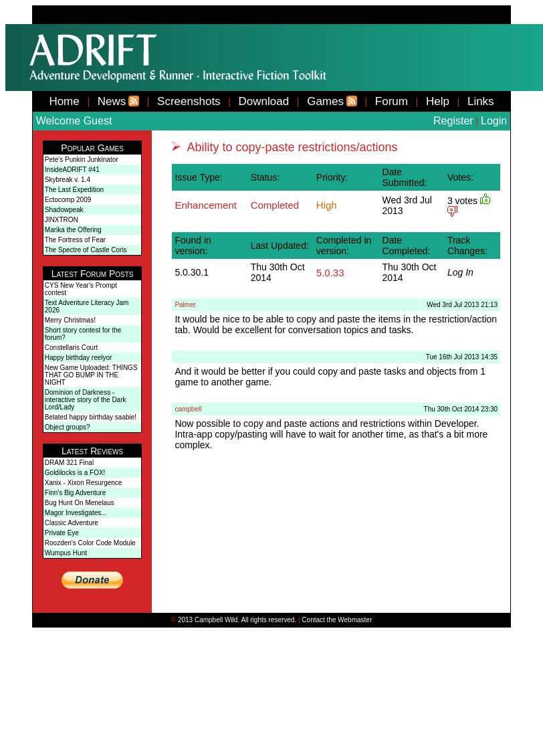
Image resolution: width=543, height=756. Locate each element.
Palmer (185, 305)
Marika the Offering (73, 230)
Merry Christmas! (70, 320)
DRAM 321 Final (69, 463)
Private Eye (62, 533)
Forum (392, 101)
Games (325, 101)
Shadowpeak (64, 210)
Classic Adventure (72, 523)
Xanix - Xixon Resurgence (84, 483)
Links (481, 101)
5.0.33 (330, 273)
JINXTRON (62, 220)
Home (64, 101)
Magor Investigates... (76, 513)
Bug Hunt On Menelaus (80, 503)
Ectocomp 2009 (68, 200)
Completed (275, 205)
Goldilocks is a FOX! (75, 473)
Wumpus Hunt (66, 553)
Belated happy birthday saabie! (91, 417)
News (112, 101)
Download (264, 101)
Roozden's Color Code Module (90, 543)
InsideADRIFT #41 (72, 170)
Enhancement (206, 205)
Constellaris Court (71, 348)
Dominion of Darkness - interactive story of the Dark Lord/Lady (86, 400)
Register (453, 121)
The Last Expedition (74, 190)
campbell (188, 409)
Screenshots (189, 101)
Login (494, 121)
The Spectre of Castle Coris (86, 250)
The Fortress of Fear (75, 240)
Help (438, 101)
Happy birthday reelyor (79, 358)
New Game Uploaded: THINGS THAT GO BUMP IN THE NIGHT (91, 375)
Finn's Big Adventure (75, 493)
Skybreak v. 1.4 (68, 180)
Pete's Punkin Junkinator (82, 160)
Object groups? (68, 427)
